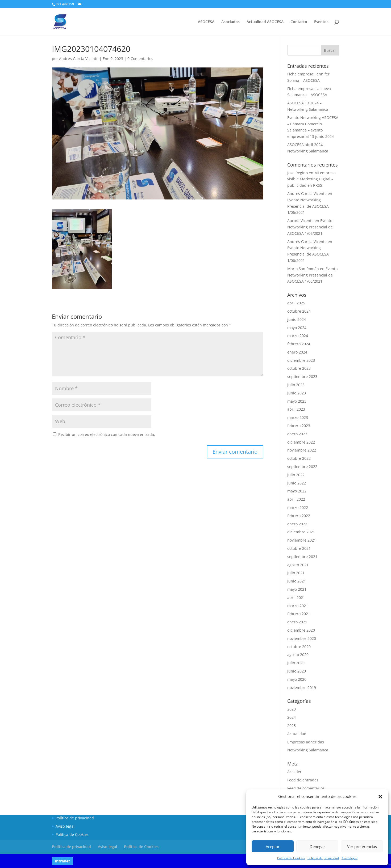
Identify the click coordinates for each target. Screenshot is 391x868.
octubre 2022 (299, 458)
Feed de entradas (303, 780)
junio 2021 (297, 581)
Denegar (317, 846)
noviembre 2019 (302, 688)
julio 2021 (296, 573)
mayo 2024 (297, 328)
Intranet (62, 861)
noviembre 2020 (302, 638)
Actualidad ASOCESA (265, 22)
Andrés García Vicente (79, 59)
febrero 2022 (299, 516)
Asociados (230, 22)
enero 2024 (297, 352)
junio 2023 (297, 393)
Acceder (294, 772)
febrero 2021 (299, 614)
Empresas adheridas (306, 742)
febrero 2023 (299, 426)
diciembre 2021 (301, 532)
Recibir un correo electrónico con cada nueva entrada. (107, 434)
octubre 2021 (299, 548)
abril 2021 (296, 597)
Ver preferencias (362, 846)
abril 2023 (296, 409)
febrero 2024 (299, 344)
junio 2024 (297, 319)
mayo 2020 (297, 679)
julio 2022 (296, 475)
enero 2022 (297, 524)
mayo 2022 (297, 491)
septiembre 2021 (302, 557)
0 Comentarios (140, 59)
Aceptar (273, 846)
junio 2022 (297, 483)
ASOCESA (206, 22)
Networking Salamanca (308, 750)
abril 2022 (296, 499)
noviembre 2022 (302, 450)
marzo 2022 (298, 507)
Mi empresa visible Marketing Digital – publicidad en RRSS (311, 179)
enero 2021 (297, 622)
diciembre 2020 (301, 630)
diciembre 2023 (301, 360)
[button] (380, 797)
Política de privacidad (323, 858)
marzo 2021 (298, 606)
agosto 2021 (298, 565)
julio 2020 (296, 663)
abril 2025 (296, 303)
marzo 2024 (298, 336)
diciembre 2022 (301, 442)
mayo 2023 (297, 401)
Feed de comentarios (306, 788)
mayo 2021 (297, 589)
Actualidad (297, 734)
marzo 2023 (298, 417)
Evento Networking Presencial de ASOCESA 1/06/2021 (308, 206)
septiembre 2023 (302, 376)
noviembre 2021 (302, 540)
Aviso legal (350, 858)
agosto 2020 (298, 655)
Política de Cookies (291, 858)
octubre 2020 (299, 647)
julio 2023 (296, 385)
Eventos (321, 22)
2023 (292, 709)
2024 (292, 717)
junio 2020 (297, 671)
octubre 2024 (299, 311)
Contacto (299, 22)
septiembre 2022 (302, 467)
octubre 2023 (299, 368)
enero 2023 (297, 434)
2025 (292, 726)
